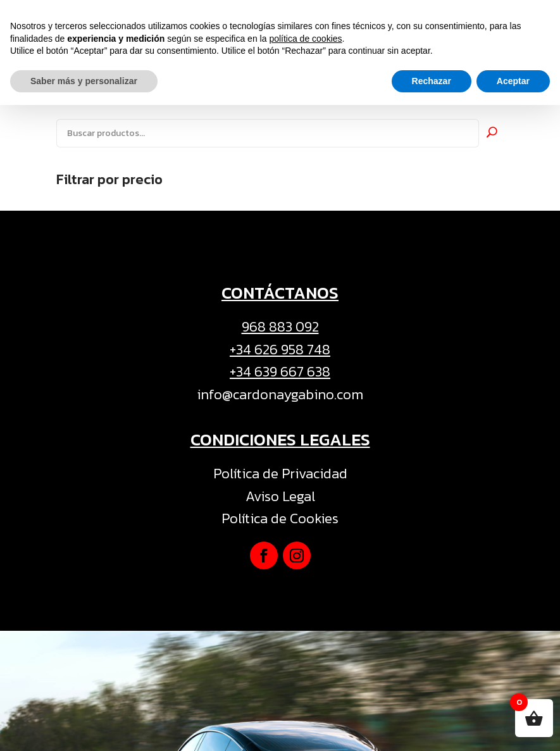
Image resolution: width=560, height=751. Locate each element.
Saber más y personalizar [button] (84, 726)
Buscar (492, 132)
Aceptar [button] (513, 726)
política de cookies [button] (305, 684)
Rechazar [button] (432, 726)
